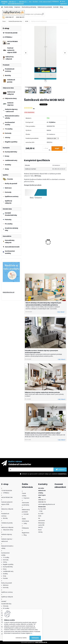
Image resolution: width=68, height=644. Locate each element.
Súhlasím (35, 638)
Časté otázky (8, 7)
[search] (43, 15)
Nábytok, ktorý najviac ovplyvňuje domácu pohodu (42, 392)
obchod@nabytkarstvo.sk (16, 4)
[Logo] (14, 14)
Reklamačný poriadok (45, 7)
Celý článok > (61, 312)
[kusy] (46, 148)
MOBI (27, 21)
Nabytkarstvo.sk (9, 292)
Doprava (17, 7)
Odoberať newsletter (20, 464)
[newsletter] (60, 469)
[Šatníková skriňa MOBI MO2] (45, 53)
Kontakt (56, 7)
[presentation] (26, 53)
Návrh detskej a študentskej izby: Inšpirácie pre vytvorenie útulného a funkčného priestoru (43, 304)
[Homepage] (2, 7)
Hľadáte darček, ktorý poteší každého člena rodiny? (43, 433)
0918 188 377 (13, 2)
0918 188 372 (23, 2)
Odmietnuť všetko (21, 638)
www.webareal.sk (41, 642)
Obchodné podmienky (29, 7)
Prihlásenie (55, 1)
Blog (61, 7)
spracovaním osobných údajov (39, 474)
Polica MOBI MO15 (31, 220)
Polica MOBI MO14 (53, 222)
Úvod (4, 21)
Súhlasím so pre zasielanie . (44, 474)
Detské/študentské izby (15, 21)
